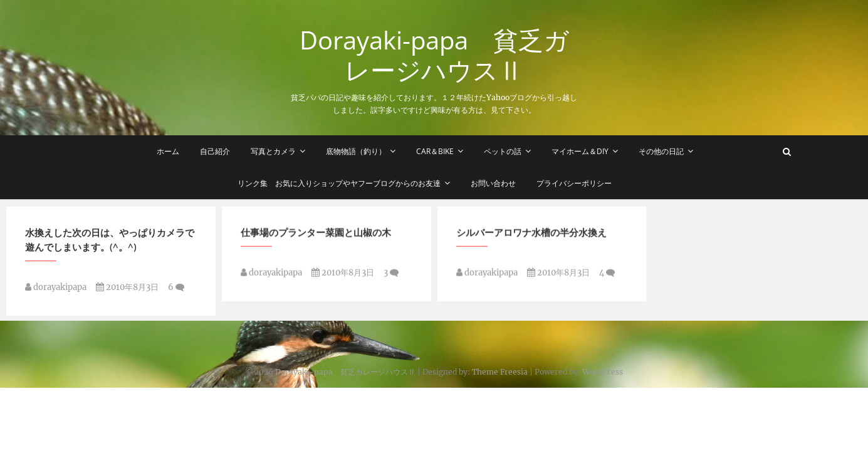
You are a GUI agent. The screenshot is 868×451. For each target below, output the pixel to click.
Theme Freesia (500, 372)
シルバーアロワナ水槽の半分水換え (531, 234)
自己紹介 (215, 151)
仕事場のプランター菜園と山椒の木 (316, 234)
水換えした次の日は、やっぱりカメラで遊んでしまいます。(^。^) (110, 242)
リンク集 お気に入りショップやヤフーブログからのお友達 (339, 183)
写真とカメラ (273, 151)
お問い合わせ (493, 183)
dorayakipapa (56, 290)
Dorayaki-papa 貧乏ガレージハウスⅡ (434, 55)
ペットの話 (503, 151)
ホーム (168, 151)
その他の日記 (661, 151)
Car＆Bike (435, 151)
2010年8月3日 (127, 290)
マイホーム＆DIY (580, 151)
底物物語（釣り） (356, 151)
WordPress (603, 372)
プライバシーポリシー (574, 183)
